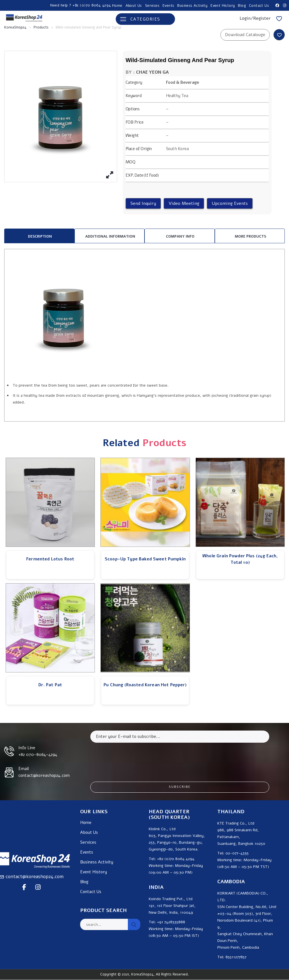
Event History (223, 6)
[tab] (39, 236)
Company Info (180, 236)
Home (117, 6)
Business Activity (192, 6)
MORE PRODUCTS (250, 236)
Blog (242, 6)
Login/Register (255, 18)
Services (152, 6)
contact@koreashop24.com (35, 877)
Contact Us (259, 6)
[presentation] (133, 758)
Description (40, 236)
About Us (134, 6)
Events (168, 6)
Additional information (110, 236)
